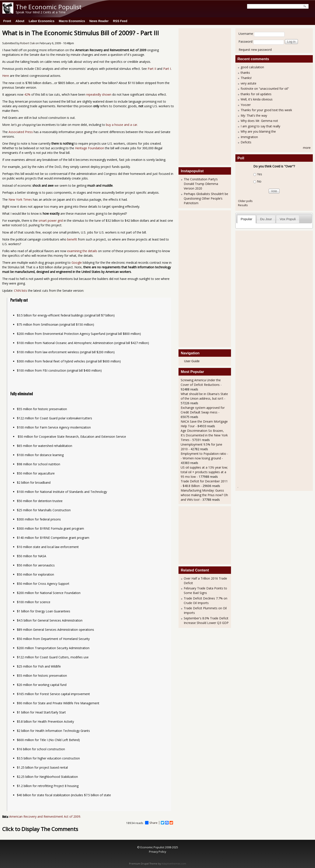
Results (243, 205)
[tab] (247, 219)
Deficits (246, 142)
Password (245, 41)
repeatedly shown (99, 94)
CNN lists (21, 291)
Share (151, 823)
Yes (260, 174)
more (307, 148)
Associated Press (21, 132)
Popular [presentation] (246, 219)
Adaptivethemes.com (174, 864)
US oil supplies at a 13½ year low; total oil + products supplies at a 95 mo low (204, 472)
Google (77, 263)
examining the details (82, 251)
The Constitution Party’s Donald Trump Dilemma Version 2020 (201, 184)
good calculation (252, 67)
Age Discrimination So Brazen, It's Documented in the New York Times (204, 435)
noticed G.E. (19, 225)
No (259, 181)
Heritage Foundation (90, 148)
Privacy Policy (157, 852)
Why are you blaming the (258, 131)
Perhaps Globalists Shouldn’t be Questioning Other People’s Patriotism (206, 198)
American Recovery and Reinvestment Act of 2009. (45, 816)
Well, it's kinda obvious (257, 99)
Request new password (255, 50)
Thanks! (246, 78)
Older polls (245, 201)
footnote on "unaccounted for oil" (265, 89)
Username (246, 34)
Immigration (249, 137)
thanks (245, 73)
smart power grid (51, 221)
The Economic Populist (49, 7)
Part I (167, 69)
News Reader (99, 21)
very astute (248, 83)
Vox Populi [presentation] (288, 219)
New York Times (20, 199)
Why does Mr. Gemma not (259, 121)
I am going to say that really (260, 126)
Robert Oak (27, 43)
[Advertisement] (198, 96)
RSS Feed (120, 21)
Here (6, 76)
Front (7, 21)
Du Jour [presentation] (266, 219)
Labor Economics (41, 21)
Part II (152, 69)
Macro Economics (72, 21)
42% (27, 94)
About (20, 21)
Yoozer (246, 105)
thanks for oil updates (256, 94)
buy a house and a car (122, 125)
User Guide (192, 361)
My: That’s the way (254, 115)
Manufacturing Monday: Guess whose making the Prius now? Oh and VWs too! (204, 495)
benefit (72, 239)
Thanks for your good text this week (266, 110)
